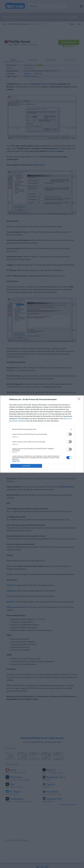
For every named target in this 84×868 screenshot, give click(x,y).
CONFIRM (26, 466)
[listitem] (42, 429)
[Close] (80, 400)
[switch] (69, 434)
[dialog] (42, 434)
